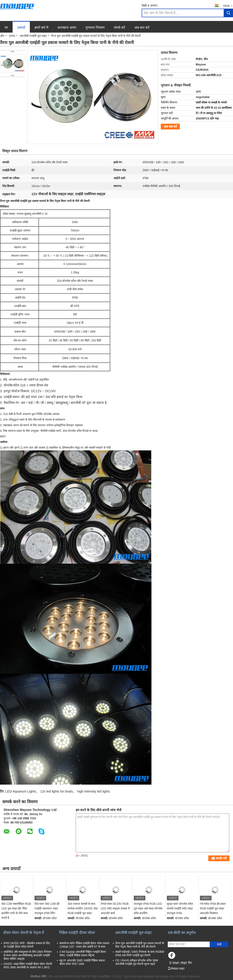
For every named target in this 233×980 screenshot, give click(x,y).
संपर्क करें (120, 27)
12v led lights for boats (57, 791)
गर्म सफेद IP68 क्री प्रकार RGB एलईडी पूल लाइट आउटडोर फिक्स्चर (213, 909)
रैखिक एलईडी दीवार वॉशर (77, 933)
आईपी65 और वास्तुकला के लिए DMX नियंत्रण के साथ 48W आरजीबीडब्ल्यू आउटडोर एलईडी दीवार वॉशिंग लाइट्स (28, 955)
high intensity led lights (94, 791)
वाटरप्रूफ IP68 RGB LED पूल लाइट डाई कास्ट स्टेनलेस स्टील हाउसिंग (148, 909)
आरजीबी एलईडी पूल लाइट (33, 36)
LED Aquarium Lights (21, 791)
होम (2, 36)
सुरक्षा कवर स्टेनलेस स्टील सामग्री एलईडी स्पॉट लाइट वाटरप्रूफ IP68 (180, 909)
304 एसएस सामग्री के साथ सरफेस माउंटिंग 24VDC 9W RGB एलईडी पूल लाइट (83, 909)
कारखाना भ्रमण (67, 27)
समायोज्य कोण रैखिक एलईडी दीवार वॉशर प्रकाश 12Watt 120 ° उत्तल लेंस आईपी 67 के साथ (84, 945)
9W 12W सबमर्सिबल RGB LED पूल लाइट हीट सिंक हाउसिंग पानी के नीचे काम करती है (16, 911)
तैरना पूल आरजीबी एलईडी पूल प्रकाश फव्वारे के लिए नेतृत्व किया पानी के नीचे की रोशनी (140, 945)
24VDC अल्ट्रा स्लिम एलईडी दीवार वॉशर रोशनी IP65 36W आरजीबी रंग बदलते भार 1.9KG (28, 966)
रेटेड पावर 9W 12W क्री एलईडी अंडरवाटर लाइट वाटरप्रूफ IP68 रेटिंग (47, 909)
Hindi (228, 6)
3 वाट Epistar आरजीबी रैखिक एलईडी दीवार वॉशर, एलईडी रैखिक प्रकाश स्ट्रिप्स (83, 954)
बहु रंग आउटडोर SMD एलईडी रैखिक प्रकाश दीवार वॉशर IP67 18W (82, 962)
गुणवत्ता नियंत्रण (95, 27)
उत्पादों (21, 27)
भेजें (219, 944)
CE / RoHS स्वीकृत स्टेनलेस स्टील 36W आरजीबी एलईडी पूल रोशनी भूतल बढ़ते (137, 962)
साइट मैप (186, 963)
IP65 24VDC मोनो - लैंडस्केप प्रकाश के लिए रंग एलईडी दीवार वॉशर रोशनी (27, 945)
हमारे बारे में (41, 27)
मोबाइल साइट (176, 969)
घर (6, 27)
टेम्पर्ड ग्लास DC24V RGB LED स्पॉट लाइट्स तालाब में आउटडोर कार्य (115, 909)
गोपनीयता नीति (38, 977)
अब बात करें (142, 27)
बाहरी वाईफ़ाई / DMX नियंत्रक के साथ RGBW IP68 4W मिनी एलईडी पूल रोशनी (140, 954)
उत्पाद (12, 36)
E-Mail (174, 963)
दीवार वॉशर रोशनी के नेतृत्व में (24, 933)
